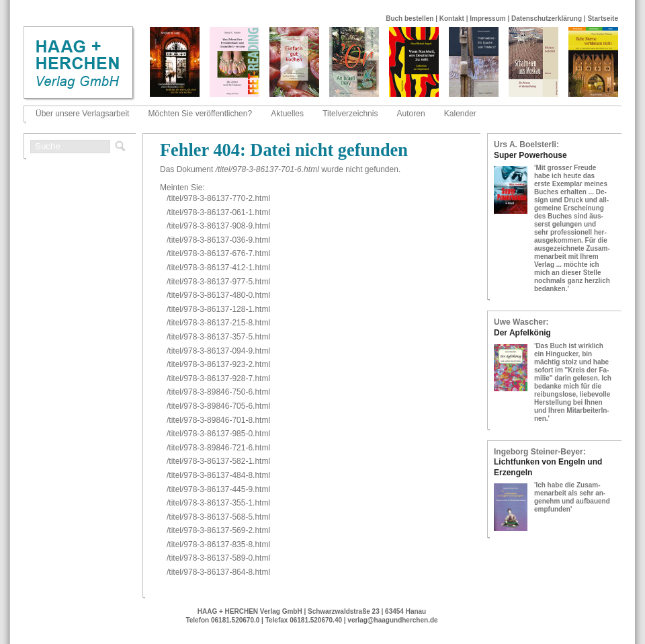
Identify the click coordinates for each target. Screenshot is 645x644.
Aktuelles (287, 114)
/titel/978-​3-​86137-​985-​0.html (218, 434)
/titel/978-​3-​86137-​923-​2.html (218, 364)
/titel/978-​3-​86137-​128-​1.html (218, 309)
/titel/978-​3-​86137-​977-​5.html (218, 282)
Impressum (487, 18)
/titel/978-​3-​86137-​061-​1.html (218, 212)
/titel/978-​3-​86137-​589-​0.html (218, 558)
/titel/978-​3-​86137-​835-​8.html (218, 545)
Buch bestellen (410, 18)
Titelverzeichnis (350, 114)
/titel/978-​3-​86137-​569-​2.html (218, 530)
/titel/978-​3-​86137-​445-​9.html (218, 489)
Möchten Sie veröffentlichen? (201, 114)
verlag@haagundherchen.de (392, 620)
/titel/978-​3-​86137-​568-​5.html (218, 517)
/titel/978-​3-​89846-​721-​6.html (218, 448)
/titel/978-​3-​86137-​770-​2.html (218, 198)
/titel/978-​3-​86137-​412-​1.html (218, 268)
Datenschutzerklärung (547, 18)
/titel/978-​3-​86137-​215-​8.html (218, 323)
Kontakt (452, 18)
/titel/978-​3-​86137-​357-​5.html (218, 337)
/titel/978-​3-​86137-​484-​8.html (218, 475)
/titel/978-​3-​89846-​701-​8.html (218, 420)
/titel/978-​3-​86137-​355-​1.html (218, 503)
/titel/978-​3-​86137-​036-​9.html (218, 240)
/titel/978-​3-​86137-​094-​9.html (218, 351)
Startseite (603, 18)
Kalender (460, 114)
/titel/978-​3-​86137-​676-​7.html (218, 253)
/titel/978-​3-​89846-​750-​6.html (218, 392)
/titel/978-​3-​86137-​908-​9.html (218, 226)
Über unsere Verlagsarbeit (82, 114)
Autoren (411, 114)
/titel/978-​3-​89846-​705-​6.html (218, 406)
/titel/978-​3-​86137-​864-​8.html (218, 572)
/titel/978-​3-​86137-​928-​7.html (218, 378)
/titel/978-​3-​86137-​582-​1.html (218, 461)
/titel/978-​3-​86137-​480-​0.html (218, 295)
